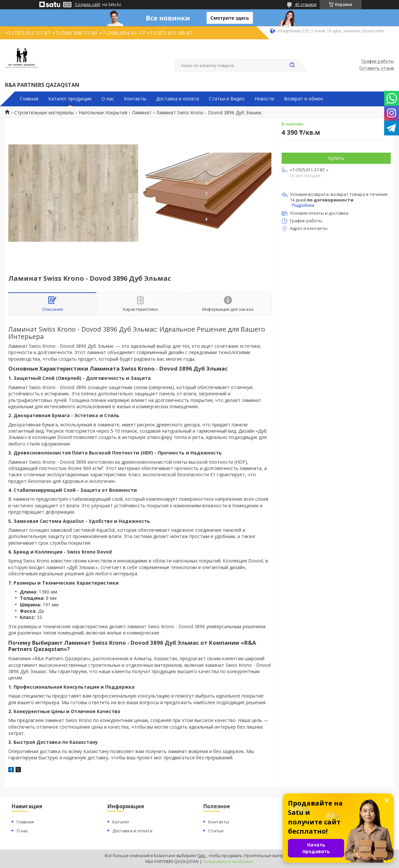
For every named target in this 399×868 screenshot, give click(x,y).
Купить (336, 158)
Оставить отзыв (377, 68)
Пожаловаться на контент (228, 862)
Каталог (121, 822)
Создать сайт (88, 5)
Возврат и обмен (303, 99)
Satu (202, 856)
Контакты (135, 99)
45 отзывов (306, 4)
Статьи (216, 831)
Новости (264, 99)
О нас (108, 99)
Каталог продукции (70, 99)
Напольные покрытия (103, 113)
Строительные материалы (44, 113)
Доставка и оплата (178, 99)
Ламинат (142, 113)
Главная (29, 99)
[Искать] (292, 65)
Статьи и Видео (227, 99)
